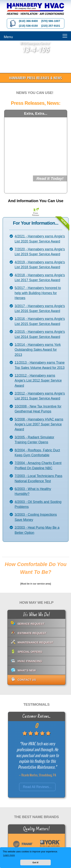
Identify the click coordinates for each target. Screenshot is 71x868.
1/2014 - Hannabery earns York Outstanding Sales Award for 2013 (38, 350)
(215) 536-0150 (28, 26)
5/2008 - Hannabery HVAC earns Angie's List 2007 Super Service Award (39, 424)
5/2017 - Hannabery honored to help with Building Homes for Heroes (38, 293)
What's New (27, 670)
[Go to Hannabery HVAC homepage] (36, 9)
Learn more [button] (9, 855)
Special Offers (30, 652)
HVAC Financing (30, 661)
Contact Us (27, 680)
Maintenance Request (35, 642)
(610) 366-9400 (28, 21)
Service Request (31, 624)
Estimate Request (32, 633)
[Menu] (35, 36)
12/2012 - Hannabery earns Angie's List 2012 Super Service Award (38, 381)
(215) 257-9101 (51, 26)
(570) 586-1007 (51, 21)
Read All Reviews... (37, 787)
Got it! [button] (36, 862)
